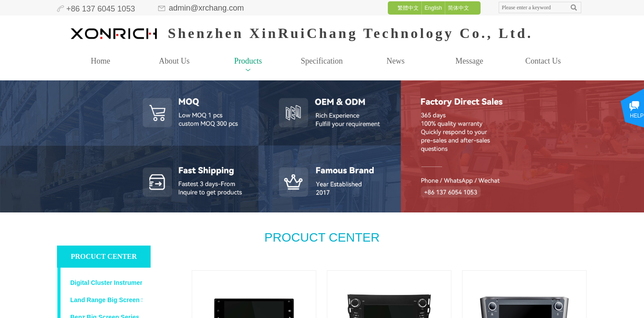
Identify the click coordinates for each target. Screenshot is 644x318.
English (433, 8)
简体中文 (458, 8)
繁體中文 (408, 8)
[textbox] (532, 8)
